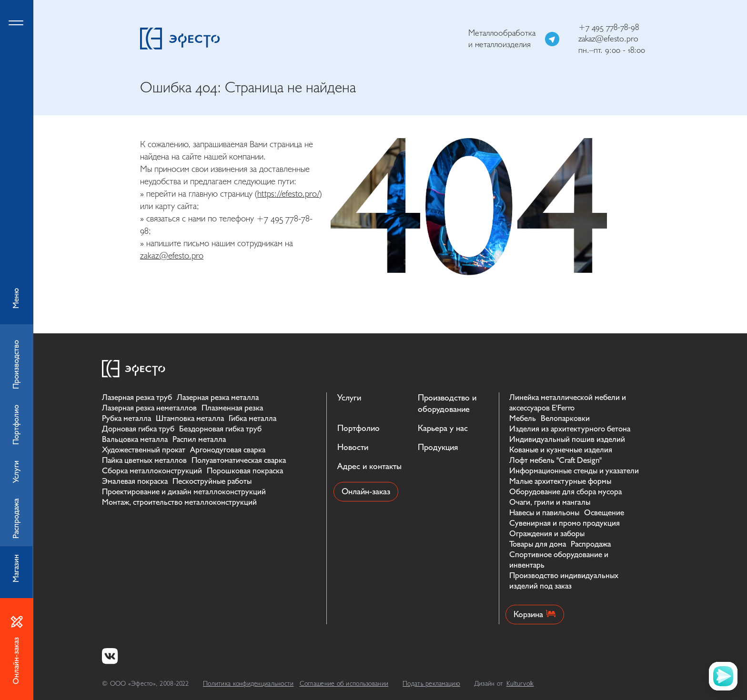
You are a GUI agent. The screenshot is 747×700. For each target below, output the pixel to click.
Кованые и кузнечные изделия (561, 450)
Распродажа (591, 544)
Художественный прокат (144, 450)
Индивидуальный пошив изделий (567, 439)
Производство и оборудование (447, 404)
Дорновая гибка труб (138, 429)
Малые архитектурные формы (560, 481)
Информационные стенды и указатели (574, 471)
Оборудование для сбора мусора (565, 492)
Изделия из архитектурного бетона (570, 429)
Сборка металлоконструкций (152, 471)
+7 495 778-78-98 (609, 27)
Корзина (535, 615)
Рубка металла (126, 418)
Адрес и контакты (369, 466)
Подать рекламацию (431, 684)
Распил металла (199, 439)
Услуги (349, 398)
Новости (353, 447)
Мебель (523, 418)
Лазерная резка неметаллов (149, 408)
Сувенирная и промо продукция (565, 523)
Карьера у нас (443, 428)
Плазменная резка (232, 408)
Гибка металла (252, 418)
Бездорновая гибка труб (220, 429)
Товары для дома (538, 544)
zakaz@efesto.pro (608, 39)
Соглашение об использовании (344, 684)
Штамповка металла (190, 418)
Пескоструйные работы (212, 481)
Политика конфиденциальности (248, 684)
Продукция (438, 447)
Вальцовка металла (135, 439)
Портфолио (358, 428)
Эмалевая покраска (135, 481)
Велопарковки (565, 418)
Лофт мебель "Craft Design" (555, 460)
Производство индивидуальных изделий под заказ (564, 581)
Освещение (604, 513)
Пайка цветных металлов (144, 460)
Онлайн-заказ (366, 492)
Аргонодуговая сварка (228, 450)
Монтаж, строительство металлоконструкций (179, 502)
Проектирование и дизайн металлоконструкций (184, 492)
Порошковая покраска (245, 471)
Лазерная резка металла (218, 397)
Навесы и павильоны (544, 513)
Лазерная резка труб (137, 397)
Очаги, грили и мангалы (550, 502)
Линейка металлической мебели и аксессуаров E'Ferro (568, 403)
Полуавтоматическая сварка (239, 460)
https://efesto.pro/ (288, 194)
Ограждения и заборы (547, 534)
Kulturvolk (520, 684)
